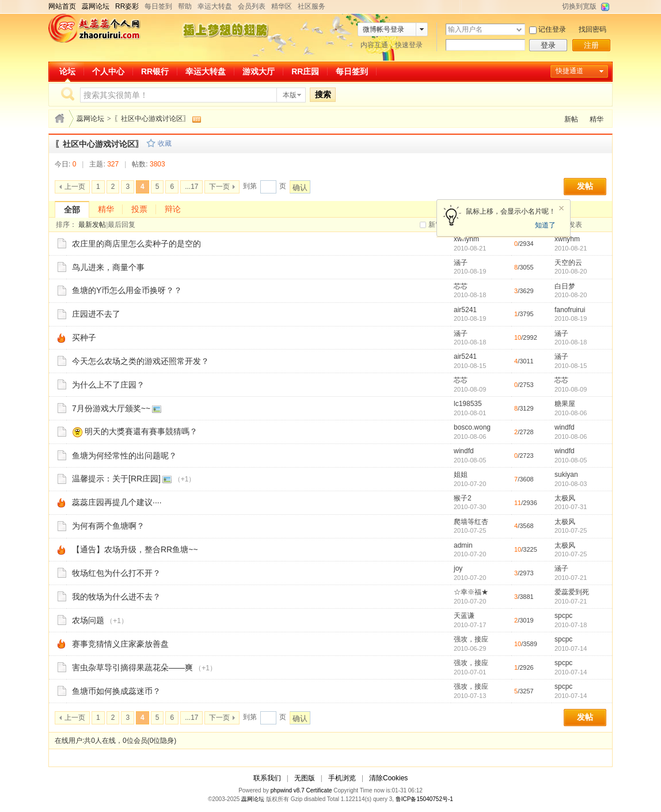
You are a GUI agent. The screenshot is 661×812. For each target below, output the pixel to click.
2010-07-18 (571, 625)
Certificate (319, 790)
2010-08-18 (571, 342)
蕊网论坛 (90, 119)
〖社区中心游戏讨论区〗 (152, 119)
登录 (548, 45)
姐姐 (461, 475)
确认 (300, 187)
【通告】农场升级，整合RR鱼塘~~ (135, 549)
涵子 (461, 263)
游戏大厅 (259, 71)
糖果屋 (565, 404)
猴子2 (463, 498)
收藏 (165, 143)
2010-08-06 (571, 413)
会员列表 (252, 6)
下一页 (219, 187)
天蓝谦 (464, 616)
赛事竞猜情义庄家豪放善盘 (120, 644)
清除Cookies (388, 778)
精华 (597, 119)
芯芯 (461, 286)
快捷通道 (569, 71)
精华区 (282, 6)
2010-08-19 (571, 318)
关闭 (561, 208)
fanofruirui (570, 310)
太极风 (565, 498)
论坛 (67, 71)
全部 (72, 210)
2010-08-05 (571, 460)
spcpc (563, 616)
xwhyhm (466, 239)
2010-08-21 (571, 248)
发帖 (585, 186)
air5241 (465, 310)
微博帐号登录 (383, 29)
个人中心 (108, 71)
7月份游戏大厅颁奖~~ (111, 408)
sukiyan (566, 475)
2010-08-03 (571, 484)
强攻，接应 (471, 639)
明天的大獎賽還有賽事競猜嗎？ (141, 431)
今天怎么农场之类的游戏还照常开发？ (140, 361)
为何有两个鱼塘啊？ (108, 526)
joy (458, 568)
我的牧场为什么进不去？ (116, 597)
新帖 (571, 119)
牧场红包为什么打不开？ (116, 573)
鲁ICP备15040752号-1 (424, 799)
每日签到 (158, 6)
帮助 (185, 6)
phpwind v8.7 (288, 790)
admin (463, 545)
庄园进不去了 (96, 314)
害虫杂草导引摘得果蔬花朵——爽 (132, 667)
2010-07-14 (571, 648)
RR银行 (155, 71)
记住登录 (552, 29)
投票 (139, 209)
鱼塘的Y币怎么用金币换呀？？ (127, 290)
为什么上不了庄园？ (108, 385)
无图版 (305, 778)
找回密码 (592, 29)
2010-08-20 (571, 271)
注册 (591, 45)
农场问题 (88, 620)
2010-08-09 (571, 389)
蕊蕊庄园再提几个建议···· (117, 502)
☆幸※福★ (471, 592)
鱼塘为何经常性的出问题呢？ (124, 456)
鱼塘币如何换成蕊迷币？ (116, 691)
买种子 (84, 337)
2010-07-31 (571, 507)
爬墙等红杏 (471, 522)
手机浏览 (342, 778)
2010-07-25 (571, 530)
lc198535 (468, 404)
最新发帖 (92, 225)
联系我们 (267, 778)
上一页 (75, 187)
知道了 (545, 225)
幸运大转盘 (215, 6)
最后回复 (121, 225)
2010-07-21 (571, 578)
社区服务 (311, 6)
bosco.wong (472, 427)
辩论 (173, 209)
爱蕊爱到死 (572, 592)
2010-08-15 (571, 366)
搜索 (323, 94)
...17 (191, 187)
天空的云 (568, 263)
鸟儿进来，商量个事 (108, 267)
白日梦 (565, 286)
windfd (565, 427)
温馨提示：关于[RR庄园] (116, 479)
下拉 (519, 30)
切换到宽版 (579, 6)
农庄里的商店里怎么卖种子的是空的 (136, 244)
